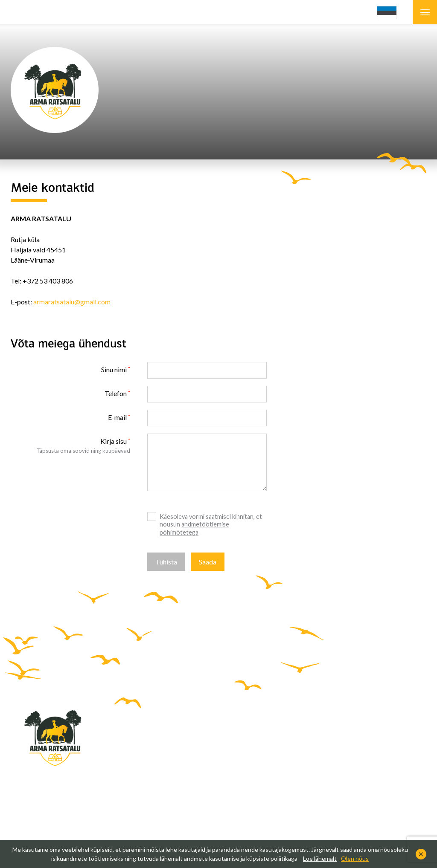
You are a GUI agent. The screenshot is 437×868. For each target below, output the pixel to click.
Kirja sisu (114, 441)
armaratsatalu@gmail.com (72, 302)
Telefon (116, 393)
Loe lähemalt (320, 858)
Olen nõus (355, 858)
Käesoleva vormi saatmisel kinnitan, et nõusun (211, 524)
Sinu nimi (114, 369)
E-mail (117, 417)
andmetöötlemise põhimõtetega (194, 528)
